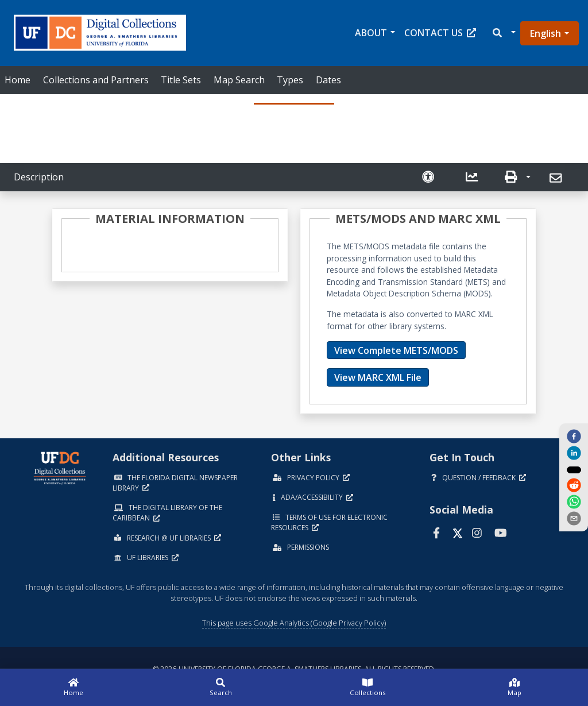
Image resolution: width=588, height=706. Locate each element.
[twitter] (574, 469)
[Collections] (367, 688)
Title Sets (181, 80)
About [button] (371, 33)
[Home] (73, 688)
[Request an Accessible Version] (430, 177)
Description (39, 177)
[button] (503, 33)
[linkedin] (574, 453)
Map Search (239, 80)
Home (18, 80)
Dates (328, 80)
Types (290, 80)
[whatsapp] (574, 503)
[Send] (557, 178)
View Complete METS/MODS (396, 350)
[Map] (514, 688)
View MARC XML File (378, 377)
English (546, 33)
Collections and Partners (96, 80)
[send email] (574, 519)
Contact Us (440, 33)
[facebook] (574, 435)
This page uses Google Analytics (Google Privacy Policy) (294, 623)
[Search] (220, 688)
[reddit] (574, 486)
